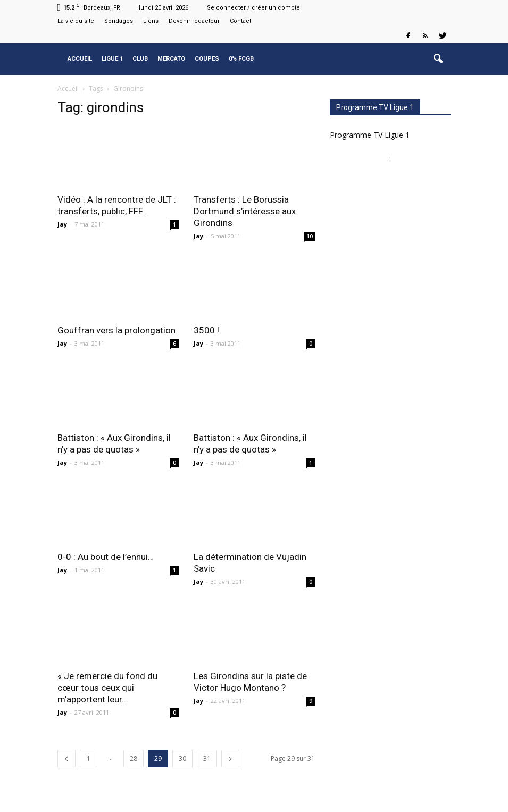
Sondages (119, 21)
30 (182, 759)
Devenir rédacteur (194, 21)
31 (207, 759)
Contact (240, 21)
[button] (438, 59)
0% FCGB (241, 59)
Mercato (171, 59)
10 (310, 236)
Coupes (207, 59)
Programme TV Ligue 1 (370, 135)
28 (134, 759)
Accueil (80, 59)
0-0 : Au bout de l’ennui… (106, 557)
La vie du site (76, 21)
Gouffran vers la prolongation (116, 330)
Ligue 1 (112, 59)
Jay (62, 224)
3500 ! (206, 330)
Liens (151, 21)
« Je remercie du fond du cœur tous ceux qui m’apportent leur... (107, 688)
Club (140, 59)
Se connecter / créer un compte (253, 8)
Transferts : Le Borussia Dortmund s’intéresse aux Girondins (245, 211)
